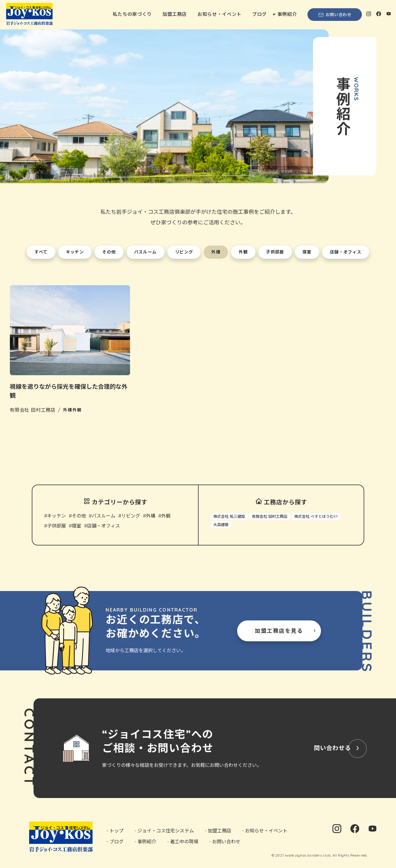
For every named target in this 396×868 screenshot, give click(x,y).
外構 (151, 517)
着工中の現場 (184, 842)
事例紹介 (287, 14)
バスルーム (104, 517)
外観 (166, 517)
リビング (131, 517)
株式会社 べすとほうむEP (316, 518)
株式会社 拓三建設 (229, 518)
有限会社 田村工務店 (270, 518)
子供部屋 (56, 527)
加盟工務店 (175, 14)
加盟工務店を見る (279, 632)
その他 (79, 517)
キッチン (56, 517)
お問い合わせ (335, 15)
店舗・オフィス (104, 527)
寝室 (76, 527)
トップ (117, 832)
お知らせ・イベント (219, 14)
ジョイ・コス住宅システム (166, 832)
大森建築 (221, 526)
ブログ (259, 14)
